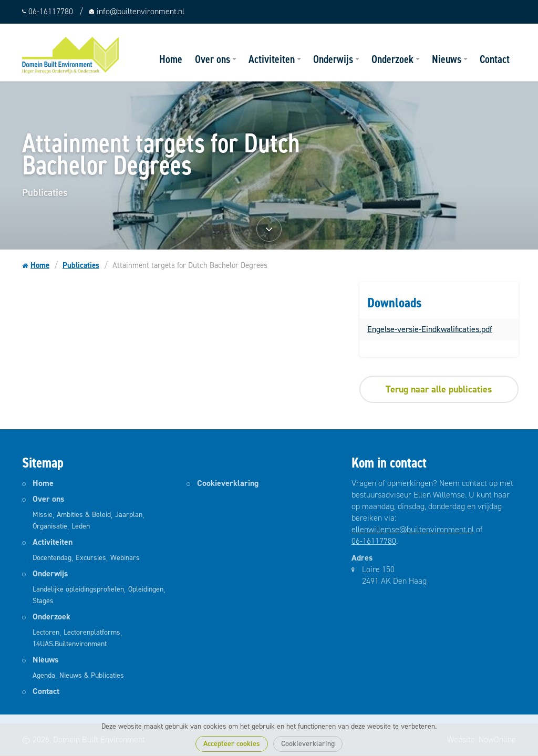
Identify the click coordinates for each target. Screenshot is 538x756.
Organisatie (50, 526)
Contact (495, 59)
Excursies (91, 558)
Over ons (213, 59)
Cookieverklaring (308, 744)
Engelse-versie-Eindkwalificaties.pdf (430, 329)
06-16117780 (374, 541)
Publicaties (81, 265)
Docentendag (52, 558)
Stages (43, 601)
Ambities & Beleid (84, 515)
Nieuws (447, 59)
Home (171, 59)
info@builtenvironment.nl (141, 11)
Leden (81, 526)
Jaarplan (129, 515)
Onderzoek (392, 59)
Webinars (125, 558)
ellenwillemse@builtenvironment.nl (413, 529)
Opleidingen (146, 589)
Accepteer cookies (232, 744)
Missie (43, 515)
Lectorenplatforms (92, 632)
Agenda (44, 675)
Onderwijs (333, 59)
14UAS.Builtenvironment (70, 644)
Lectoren (46, 632)
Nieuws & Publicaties (92, 675)
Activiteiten (272, 59)
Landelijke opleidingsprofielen (78, 589)
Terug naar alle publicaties (439, 389)
